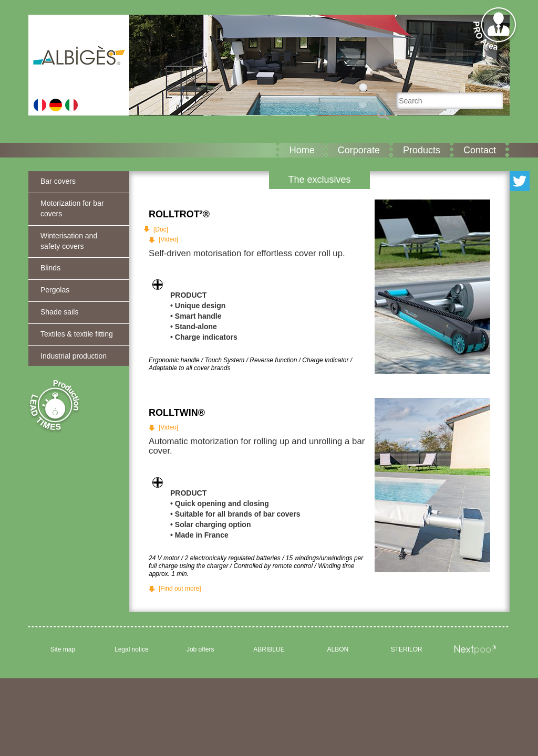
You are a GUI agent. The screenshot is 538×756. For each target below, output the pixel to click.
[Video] (168, 239)
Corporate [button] (359, 150)
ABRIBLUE (269, 649)
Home (302, 150)
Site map (63, 649)
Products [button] (422, 150)
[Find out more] (180, 589)
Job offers (200, 649)
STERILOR (407, 649)
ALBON (338, 649)
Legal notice (132, 649)
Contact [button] (480, 150)
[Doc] (161, 229)
